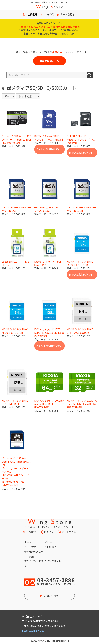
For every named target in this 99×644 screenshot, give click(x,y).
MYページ (49, 542)
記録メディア (16, 88)
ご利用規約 (30, 547)
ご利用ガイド (52, 547)
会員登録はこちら (49, 61)
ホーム (28, 542)
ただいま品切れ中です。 (49, 149)
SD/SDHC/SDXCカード (53, 88)
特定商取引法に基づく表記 (34, 554)
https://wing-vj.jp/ (33, 631)
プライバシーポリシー (34, 564)
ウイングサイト (53, 561)
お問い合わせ (51, 596)
